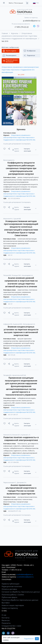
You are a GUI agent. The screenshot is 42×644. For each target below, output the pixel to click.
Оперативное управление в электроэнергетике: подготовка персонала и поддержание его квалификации (19, 36)
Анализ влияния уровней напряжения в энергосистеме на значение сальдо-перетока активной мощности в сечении (21, 282)
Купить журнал (17, 150)
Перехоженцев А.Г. (10, 482)
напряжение (26, 292)
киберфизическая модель (27, 398)
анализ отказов (21, 403)
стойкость (31, 451)
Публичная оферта (9, 597)
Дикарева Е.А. (22, 482)
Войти (11, 3)
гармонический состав (27, 341)
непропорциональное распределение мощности (21, 184)
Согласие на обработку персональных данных (21, 592)
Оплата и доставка (9, 589)
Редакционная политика (12, 586)
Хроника (21, 129)
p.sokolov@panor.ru (32, 21)
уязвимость (8, 453)
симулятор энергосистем (12, 401)
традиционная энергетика (13, 499)
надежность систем (20, 451)
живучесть (17, 446)
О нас (4, 615)
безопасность (23, 444)
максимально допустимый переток (16, 294)
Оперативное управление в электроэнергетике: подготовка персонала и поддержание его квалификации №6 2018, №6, (19, 138)
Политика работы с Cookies (13, 595)
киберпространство (31, 448)
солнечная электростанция (27, 239)
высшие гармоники (25, 339)
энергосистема (23, 290)
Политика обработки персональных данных (20, 600)
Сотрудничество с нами (11, 626)
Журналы (15, 33)
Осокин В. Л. (17, 435)
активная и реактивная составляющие (17, 189)
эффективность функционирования (25, 453)
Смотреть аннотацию (27, 150)
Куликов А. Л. (26, 435)
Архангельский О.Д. (19, 375)
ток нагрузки (33, 187)
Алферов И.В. (8, 324)
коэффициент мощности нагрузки (15, 187)
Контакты (6, 618)
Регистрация (19, 3)
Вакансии (6, 620)
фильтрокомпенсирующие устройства (17, 346)
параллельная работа (30, 180)
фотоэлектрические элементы (14, 241)
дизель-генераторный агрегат (28, 177)
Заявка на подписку (10, 608)
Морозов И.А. (8, 219)
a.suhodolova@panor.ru (25, 574)
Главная (5, 33)
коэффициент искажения (12, 343)
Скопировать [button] (26, 144)
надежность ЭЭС (9, 403)
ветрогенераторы (10, 502)
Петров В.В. (7, 275)
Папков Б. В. (8, 435)
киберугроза (8, 451)
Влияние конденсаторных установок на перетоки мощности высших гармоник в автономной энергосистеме (21, 331)
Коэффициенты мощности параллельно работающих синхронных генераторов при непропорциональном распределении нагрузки (21, 168)
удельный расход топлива (13, 180)
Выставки (6, 603)
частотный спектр (28, 343)
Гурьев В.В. (17, 219)
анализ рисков (27, 401)
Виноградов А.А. (9, 160)
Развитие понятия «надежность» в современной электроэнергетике (21, 439)
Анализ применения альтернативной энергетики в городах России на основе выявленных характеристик (21, 489)
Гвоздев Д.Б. (8, 375)
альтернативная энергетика (27, 497)
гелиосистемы (27, 499)
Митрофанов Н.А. (29, 324)
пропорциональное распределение (16, 182)
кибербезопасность (17, 448)
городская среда (22, 502)
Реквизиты (6, 623)
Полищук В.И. (17, 275)
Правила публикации (11, 584)
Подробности (29, 639)
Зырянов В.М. (18, 324)
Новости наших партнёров (13, 605)
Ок (37, 639)
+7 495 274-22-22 (22, 27)
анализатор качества (11, 341)
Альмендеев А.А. (27, 275)
